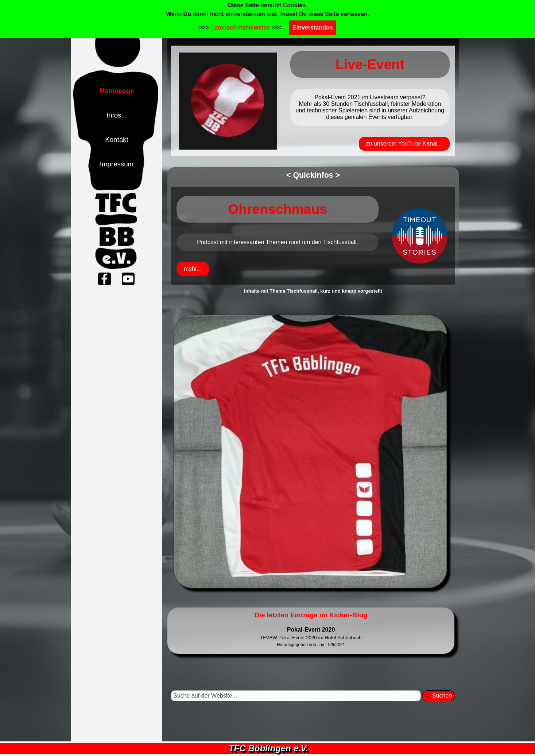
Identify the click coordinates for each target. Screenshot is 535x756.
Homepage (117, 91)
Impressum (117, 164)
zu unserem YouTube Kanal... (404, 144)
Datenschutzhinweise (240, 28)
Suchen (442, 696)
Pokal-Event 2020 (311, 630)
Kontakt (117, 140)
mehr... (193, 269)
